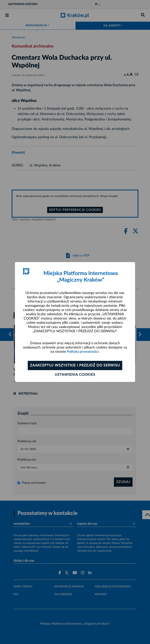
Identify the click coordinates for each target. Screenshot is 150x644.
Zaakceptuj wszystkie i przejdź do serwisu (75, 365)
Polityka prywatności (83, 352)
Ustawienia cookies (75, 375)
